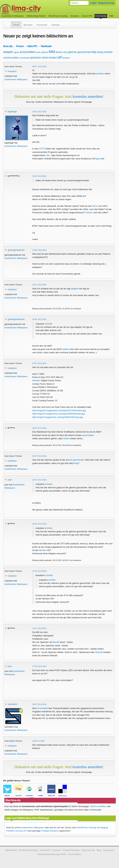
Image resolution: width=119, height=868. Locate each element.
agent (17, 52)
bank (38, 52)
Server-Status (74, 854)
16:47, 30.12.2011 (40, 480)
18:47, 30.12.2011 (40, 704)
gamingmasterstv (16, 250)
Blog (99, 850)
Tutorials (55, 25)
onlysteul (12, 71)
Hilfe (111, 16)
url (60, 57)
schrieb (48, 324)
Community (101, 16)
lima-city (8, 46)
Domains (75, 16)
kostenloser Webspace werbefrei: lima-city (33, 9)
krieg (100, 52)
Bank (56, 642)
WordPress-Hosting (58, 16)
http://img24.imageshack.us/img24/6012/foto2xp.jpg (58, 417)
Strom (95, 206)
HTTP (42, 149)
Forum (16, 25)
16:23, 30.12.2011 (40, 428)
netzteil (7, 58)
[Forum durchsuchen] (79, 3)
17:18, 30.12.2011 (40, 666)
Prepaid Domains (50, 831)
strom (45, 58)
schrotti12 (13, 704)
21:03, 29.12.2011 (40, 112)
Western (36, 380)
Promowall (42, 25)
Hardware (46, 46)
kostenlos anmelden (87, 96)
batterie (45, 52)
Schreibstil (43, 708)
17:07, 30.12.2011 (40, 628)
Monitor (43, 550)
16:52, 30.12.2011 (40, 524)
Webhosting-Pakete (36, 16)
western (66, 58)
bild (52, 52)
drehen (59, 52)
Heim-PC (32, 46)
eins (65, 52)
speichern (36, 58)
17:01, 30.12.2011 (40, 571)
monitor (108, 52)
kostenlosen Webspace (16, 79)
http (94, 52)
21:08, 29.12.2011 (40, 250)
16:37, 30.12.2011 (40, 456)
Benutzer (28, 25)
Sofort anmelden (98, 806)
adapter (8, 52)
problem (15, 58)
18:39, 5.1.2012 (39, 741)
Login (93, 3)
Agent (98, 159)
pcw (10, 480)
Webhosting (11, 850)
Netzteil (99, 652)
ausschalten (27, 52)
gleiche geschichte (79, 52)
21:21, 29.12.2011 (40, 285)
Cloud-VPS (87, 16)
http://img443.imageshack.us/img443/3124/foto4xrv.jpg (59, 410)
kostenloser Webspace (13, 16)
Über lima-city (88, 850)
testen (53, 58)
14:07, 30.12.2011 (40, 363)
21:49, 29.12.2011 (40, 319)
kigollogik (12, 112)
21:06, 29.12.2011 (40, 176)
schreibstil (25, 58)
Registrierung (106, 3)
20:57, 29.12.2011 (40, 66)
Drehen (89, 213)
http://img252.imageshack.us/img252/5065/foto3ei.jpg (59, 414)
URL (48, 155)
